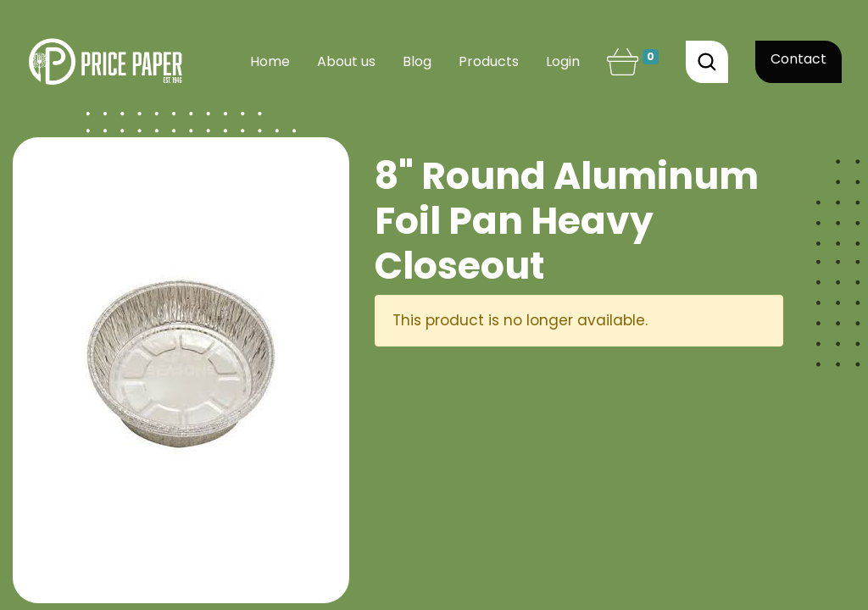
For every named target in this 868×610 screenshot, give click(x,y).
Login (563, 61)
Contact (798, 59)
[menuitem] (270, 62)
